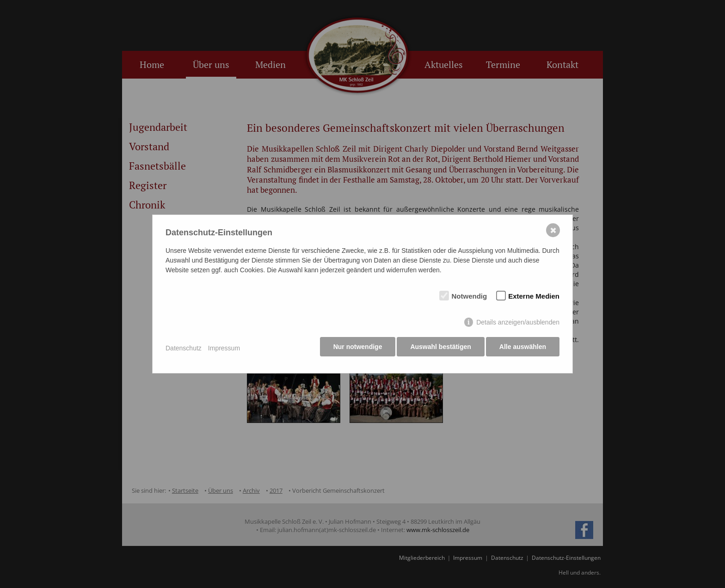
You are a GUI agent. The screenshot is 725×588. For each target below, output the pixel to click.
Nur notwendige (354, 349)
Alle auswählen (523, 349)
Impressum (224, 349)
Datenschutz (184, 349)
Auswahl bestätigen (439, 349)
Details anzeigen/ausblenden (518, 324)
